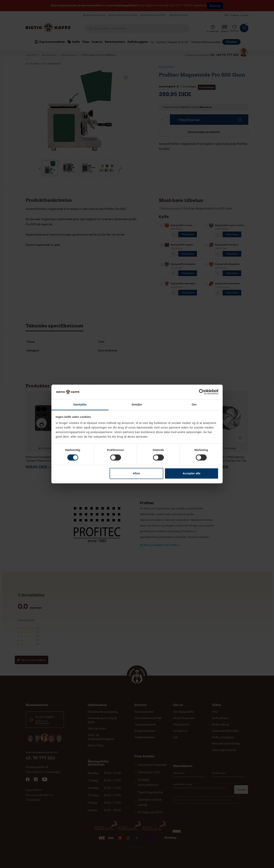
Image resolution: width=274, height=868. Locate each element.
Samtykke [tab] (80, 404)
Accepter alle (192, 473)
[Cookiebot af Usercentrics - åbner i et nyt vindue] (202, 392)
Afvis (136, 473)
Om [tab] (194, 404)
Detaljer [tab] (137, 404)
